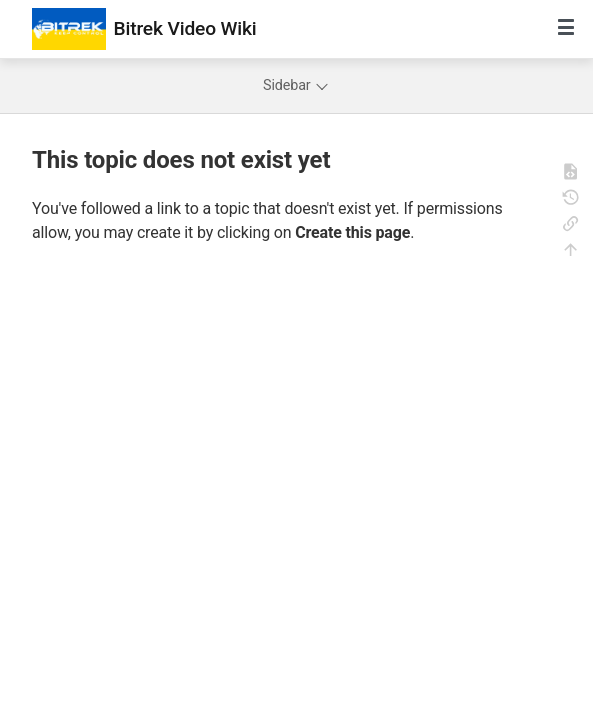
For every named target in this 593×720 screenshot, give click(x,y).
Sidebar (296, 85)
